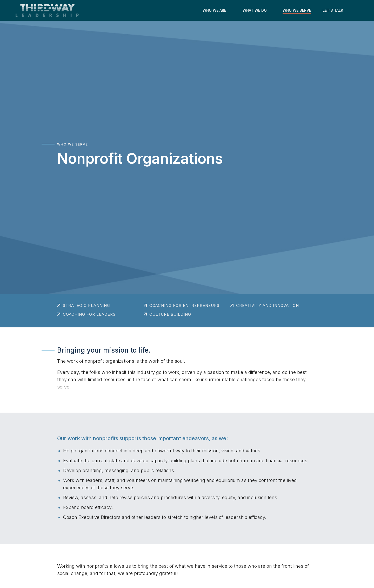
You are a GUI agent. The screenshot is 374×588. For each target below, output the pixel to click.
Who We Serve (73, 144)
